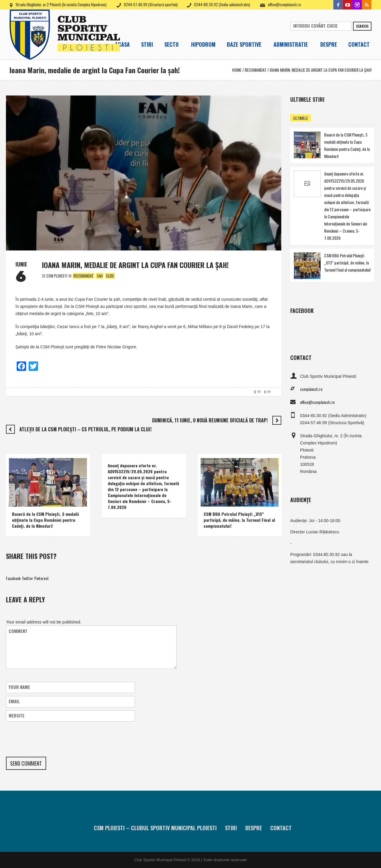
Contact (281, 828)
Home (237, 70)
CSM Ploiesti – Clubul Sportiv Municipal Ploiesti (155, 828)
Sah (100, 276)
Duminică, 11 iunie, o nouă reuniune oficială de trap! (210, 420)
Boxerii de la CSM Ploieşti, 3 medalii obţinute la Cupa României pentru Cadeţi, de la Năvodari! (45, 520)
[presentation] (51, 739)
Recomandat (256, 70)
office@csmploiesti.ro (284, 4)
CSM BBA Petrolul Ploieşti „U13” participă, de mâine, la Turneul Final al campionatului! (239, 520)
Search (362, 26)
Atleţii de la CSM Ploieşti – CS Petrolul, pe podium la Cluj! (85, 429)
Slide (110, 276)
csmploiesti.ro (311, 389)
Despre (254, 828)
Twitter (27, 578)
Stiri (231, 828)
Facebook (13, 578)
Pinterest (42, 578)
